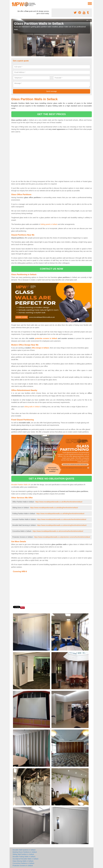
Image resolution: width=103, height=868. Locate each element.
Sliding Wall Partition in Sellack (23, 854)
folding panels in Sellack (49, 224)
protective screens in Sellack (46, 338)
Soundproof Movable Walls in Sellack (26, 859)
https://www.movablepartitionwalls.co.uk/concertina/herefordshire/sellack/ (58, 531)
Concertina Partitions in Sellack (23, 863)
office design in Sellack (40, 348)
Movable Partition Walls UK (21, 485)
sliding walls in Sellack (32, 407)
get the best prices (51, 114)
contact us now (51, 269)
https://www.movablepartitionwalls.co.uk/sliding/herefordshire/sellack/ (54, 508)
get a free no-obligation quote (52, 479)
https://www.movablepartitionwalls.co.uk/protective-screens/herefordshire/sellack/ (62, 537)
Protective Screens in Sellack (23, 866)
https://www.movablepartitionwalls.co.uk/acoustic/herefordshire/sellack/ (62, 519)
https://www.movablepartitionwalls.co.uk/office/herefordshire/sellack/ (59, 502)
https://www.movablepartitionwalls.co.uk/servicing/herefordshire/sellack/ (62, 525)
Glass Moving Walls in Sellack (23, 861)
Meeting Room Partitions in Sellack (25, 852)
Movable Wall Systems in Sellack (24, 850)
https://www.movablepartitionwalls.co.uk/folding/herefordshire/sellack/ (60, 514)
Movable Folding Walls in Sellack (24, 857)
